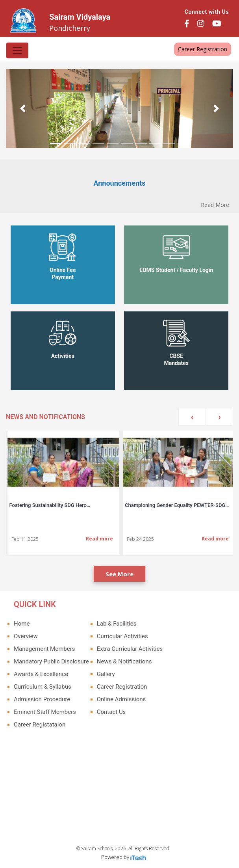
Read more (99, 539)
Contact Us (111, 712)
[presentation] (192, 417)
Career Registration (203, 49)
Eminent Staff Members (45, 712)
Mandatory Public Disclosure (51, 661)
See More (119, 574)
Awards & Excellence (41, 674)
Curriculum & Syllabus (43, 687)
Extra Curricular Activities (130, 649)
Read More (215, 205)
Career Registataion (40, 725)
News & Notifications (124, 661)
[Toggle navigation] (17, 50)
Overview (26, 636)
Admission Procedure (42, 699)
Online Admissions (121, 699)
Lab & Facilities (117, 624)
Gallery (106, 674)
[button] (23, 108)
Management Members (44, 649)
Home (22, 624)
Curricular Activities (122, 636)
